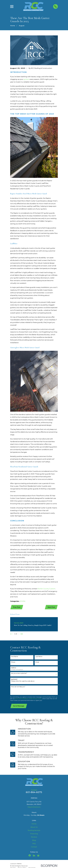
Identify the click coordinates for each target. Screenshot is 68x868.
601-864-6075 (34, 793)
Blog (34, 841)
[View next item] (21, 634)
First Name (15, 657)
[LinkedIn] (34, 856)
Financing (34, 834)
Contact (34, 847)
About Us (34, 828)
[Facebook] (30, 856)
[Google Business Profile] (38, 856)
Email (37, 662)
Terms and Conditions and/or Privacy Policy (28, 699)
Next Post (51, 607)
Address (14, 668)
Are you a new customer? (19, 674)
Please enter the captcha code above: (23, 681)
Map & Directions (34, 807)
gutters (26, 79)
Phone (13, 662)
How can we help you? (18, 687)
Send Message (19, 706)
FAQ (34, 844)
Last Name (39, 657)
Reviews (34, 837)
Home (34, 824)
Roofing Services (34, 831)
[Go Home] (13, 26)
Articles (23, 601)
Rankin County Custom (46, 589)
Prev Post (17, 607)
